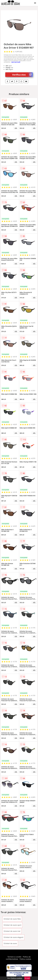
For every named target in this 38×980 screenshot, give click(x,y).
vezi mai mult (16, 62)
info (16, 128)
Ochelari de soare (10, 943)
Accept (27, 978)
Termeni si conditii (14, 957)
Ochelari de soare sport (13, 925)
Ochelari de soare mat (12, 931)
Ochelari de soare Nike (12, 919)
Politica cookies (25, 959)
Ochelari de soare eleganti (13, 937)
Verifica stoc (22, 75)
